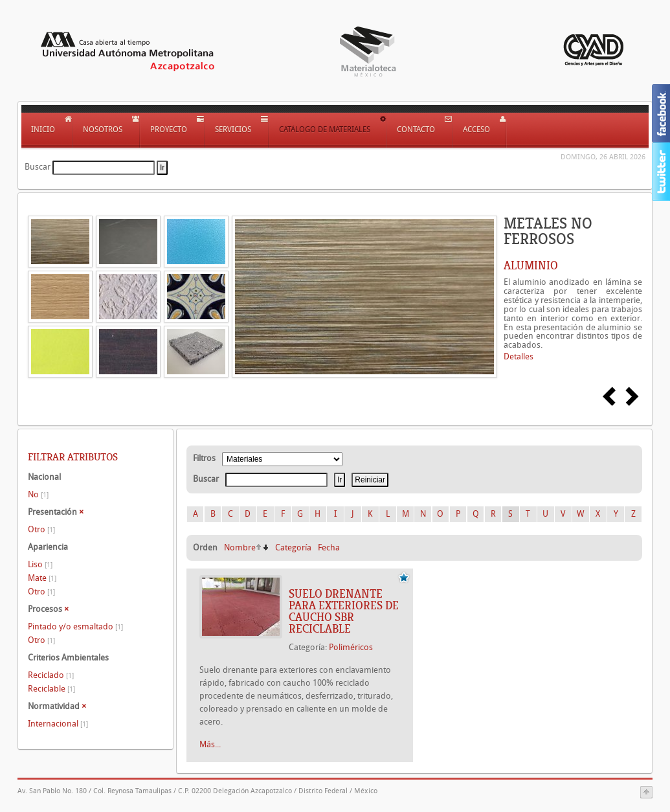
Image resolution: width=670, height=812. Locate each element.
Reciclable (51, 689)
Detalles (519, 356)
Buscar (38, 167)
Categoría (293, 547)
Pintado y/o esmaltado (75, 626)
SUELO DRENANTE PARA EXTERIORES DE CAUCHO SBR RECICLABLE (344, 611)
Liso (40, 564)
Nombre (240, 547)
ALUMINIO (531, 265)
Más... (210, 744)
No (38, 494)
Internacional (58, 724)
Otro (41, 529)
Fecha (329, 547)
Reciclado (51, 675)
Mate (42, 578)
